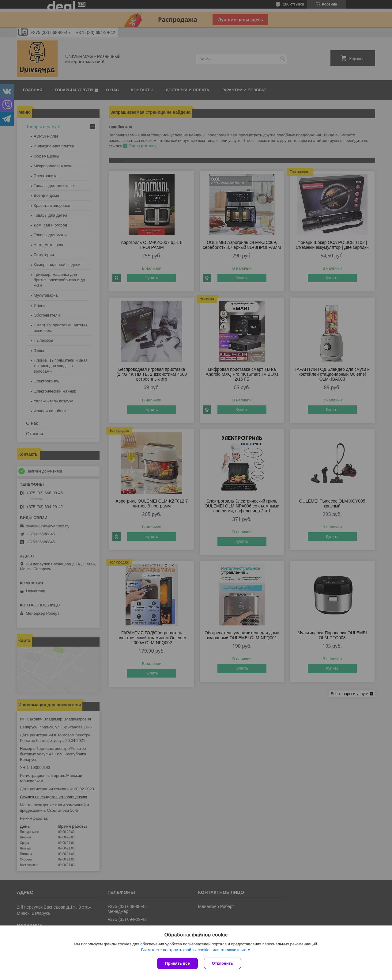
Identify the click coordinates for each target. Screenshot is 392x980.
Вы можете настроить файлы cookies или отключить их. (194, 950)
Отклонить (222, 963)
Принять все (177, 963)
